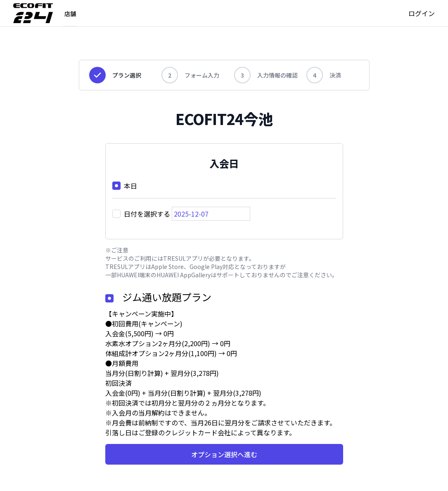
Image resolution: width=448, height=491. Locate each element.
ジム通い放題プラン (167, 297)
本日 (130, 186)
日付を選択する (147, 214)
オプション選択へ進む (224, 454)
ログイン (422, 13)
